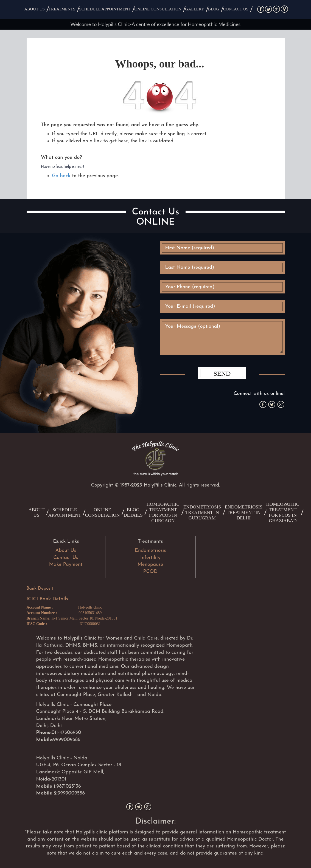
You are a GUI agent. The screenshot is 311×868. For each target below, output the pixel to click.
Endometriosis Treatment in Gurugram (202, 512)
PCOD (150, 572)
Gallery (195, 9)
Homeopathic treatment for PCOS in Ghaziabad (283, 512)
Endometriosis (150, 551)
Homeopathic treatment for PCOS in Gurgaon (163, 512)
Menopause (150, 565)
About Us (35, 9)
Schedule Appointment (105, 9)
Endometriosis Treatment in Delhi (244, 512)
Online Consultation (158, 9)
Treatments (62, 9)
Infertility (150, 558)
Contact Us (236, 9)
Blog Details (133, 512)
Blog (214, 9)
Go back (61, 176)
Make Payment (66, 565)
